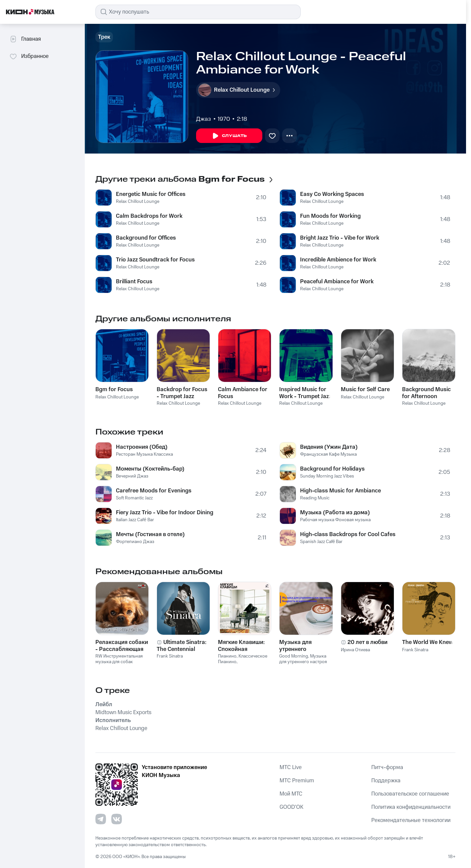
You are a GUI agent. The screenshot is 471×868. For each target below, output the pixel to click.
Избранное (29, 56)
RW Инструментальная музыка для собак (119, 659)
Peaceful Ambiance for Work (337, 282)
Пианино (227, 656)
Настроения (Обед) (142, 447)
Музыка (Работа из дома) (335, 513)
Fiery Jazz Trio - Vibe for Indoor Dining (165, 513)
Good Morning (294, 656)
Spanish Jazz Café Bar (321, 542)
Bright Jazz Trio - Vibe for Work (340, 238)
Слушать (229, 136)
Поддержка (386, 781)
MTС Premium (297, 781)
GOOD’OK (291, 807)
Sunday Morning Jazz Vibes (327, 476)
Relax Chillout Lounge (138, 202)
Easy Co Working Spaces (332, 194)
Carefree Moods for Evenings (154, 491)
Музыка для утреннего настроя (303, 659)
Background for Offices (146, 238)
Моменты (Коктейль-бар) (150, 469)
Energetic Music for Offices (151, 194)
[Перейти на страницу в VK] (117, 819)
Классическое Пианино (243, 659)
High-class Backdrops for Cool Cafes (348, 534)
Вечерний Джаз (132, 476)
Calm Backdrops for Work (149, 216)
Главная (25, 39)
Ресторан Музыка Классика (144, 454)
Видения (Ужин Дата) (329, 447)
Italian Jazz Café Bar (135, 520)
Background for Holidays (332, 469)
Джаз (204, 119)
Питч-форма (387, 767)
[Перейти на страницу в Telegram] (101, 819)
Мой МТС (291, 794)
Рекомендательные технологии (411, 820)
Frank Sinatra (170, 656)
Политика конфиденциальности (411, 807)
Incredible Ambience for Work (338, 260)
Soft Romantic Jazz (134, 498)
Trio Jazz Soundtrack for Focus (155, 260)
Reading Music (315, 498)
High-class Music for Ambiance (340, 491)
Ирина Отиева (355, 650)
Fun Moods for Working (330, 216)
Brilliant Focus (134, 282)
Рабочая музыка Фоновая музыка (335, 520)
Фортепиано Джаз (135, 542)
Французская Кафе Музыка (328, 454)
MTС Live (291, 767)
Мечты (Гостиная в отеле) (150, 534)
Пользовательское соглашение (410, 794)
